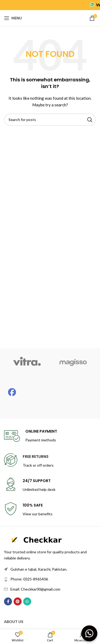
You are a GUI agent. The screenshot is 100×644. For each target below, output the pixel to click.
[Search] (50, 120)
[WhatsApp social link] (27, 601)
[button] (89, 633)
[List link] (50, 569)
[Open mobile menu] (13, 18)
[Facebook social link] (8, 601)
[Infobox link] (31, 436)
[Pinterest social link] (18, 601)
